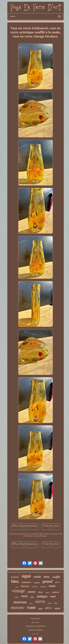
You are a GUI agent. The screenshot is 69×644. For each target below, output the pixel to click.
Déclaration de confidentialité (35, 626)
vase (31, 607)
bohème (15, 577)
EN (34, 634)
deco (57, 582)
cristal (35, 586)
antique (42, 596)
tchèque (43, 587)
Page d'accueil (35, 619)
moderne (56, 592)
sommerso (26, 582)
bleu (15, 581)
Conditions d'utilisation (36, 630)
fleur (31, 603)
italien (47, 593)
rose (17, 587)
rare (53, 596)
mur (56, 603)
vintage (18, 591)
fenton (25, 586)
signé (26, 576)
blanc (41, 592)
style (32, 597)
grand (47, 581)
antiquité (37, 583)
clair (40, 609)
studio (37, 577)
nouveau (20, 602)
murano (17, 607)
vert (24, 596)
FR (37, 634)
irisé (17, 597)
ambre (32, 592)
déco (49, 608)
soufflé (56, 577)
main (52, 586)
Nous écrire (36, 622)
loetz (47, 577)
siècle (57, 608)
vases (50, 603)
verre (40, 601)
